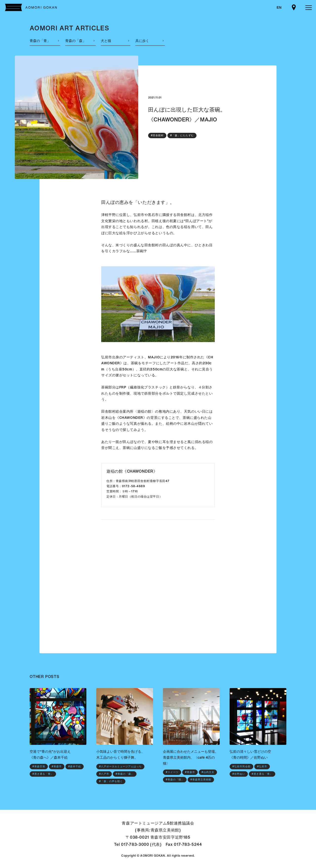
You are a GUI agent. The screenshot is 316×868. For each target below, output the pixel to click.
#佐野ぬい (239, 774)
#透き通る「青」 (43, 774)
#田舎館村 (157, 135)
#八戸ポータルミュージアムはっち (120, 766)
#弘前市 (262, 766)
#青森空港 (39, 766)
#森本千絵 (75, 766)
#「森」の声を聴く (111, 781)
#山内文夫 (208, 772)
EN (279, 7)
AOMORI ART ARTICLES (69, 28)
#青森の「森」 (125, 774)
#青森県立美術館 (201, 780)
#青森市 (57, 766)
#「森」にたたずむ (182, 135)
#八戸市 (104, 774)
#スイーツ (172, 772)
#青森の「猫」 (175, 780)
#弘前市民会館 (241, 766)
